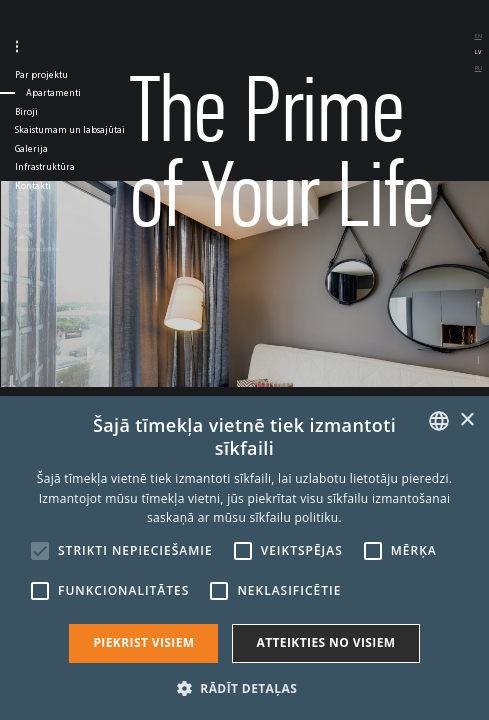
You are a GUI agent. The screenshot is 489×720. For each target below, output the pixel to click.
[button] (244, 687)
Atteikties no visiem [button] (325, 642)
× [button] (466, 420)
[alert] (244, 558)
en (478, 36)
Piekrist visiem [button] (143, 642)
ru (478, 68)
